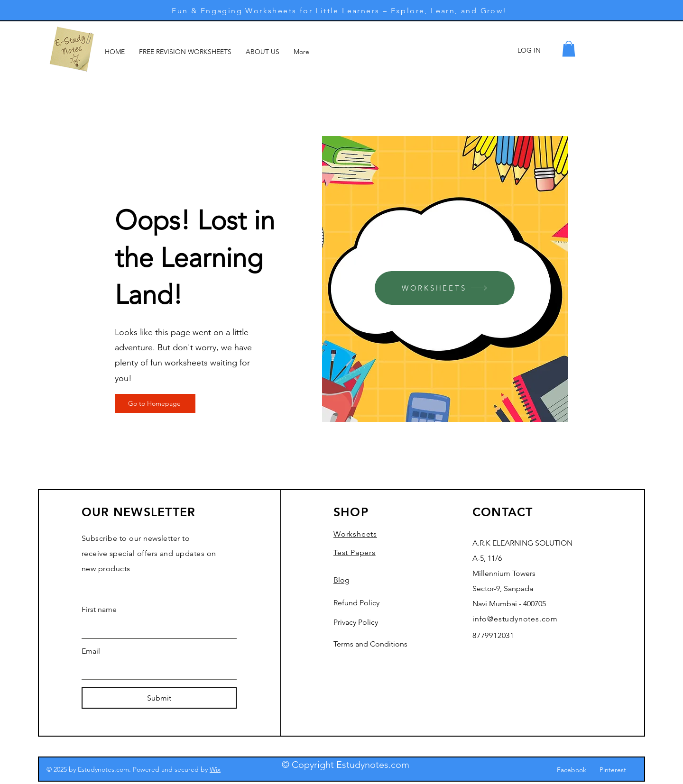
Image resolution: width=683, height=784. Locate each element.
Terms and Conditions (370, 644)
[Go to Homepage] (155, 403)
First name (99, 609)
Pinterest (613, 770)
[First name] (156, 629)
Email (91, 651)
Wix (215, 769)
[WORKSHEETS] (445, 288)
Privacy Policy (356, 622)
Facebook (572, 770)
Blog (341, 580)
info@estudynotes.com (515, 619)
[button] (569, 49)
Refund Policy (356, 603)
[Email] (156, 670)
